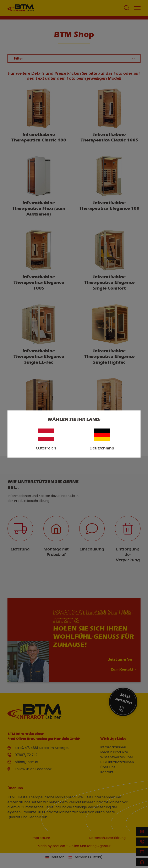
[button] (7, 861)
